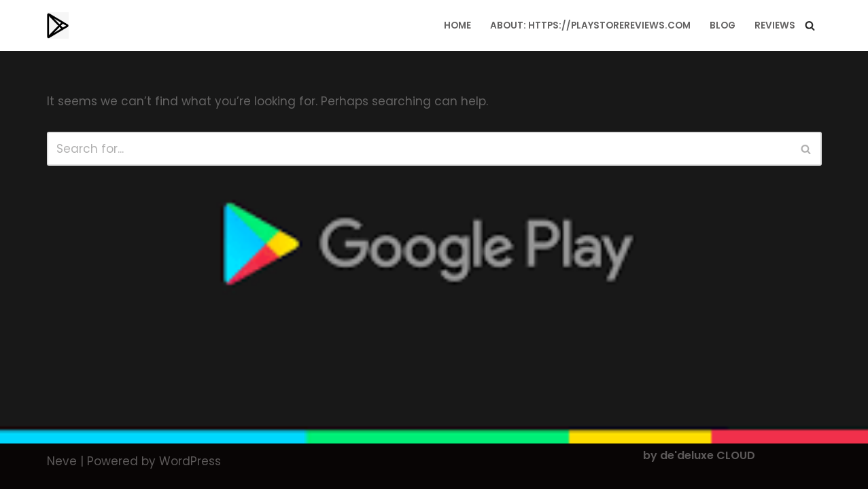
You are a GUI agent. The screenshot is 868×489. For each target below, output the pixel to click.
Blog (723, 25)
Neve (62, 461)
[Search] (810, 25)
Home (457, 25)
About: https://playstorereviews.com (590, 25)
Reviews (775, 25)
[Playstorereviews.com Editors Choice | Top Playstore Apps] (58, 25)
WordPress (190, 461)
